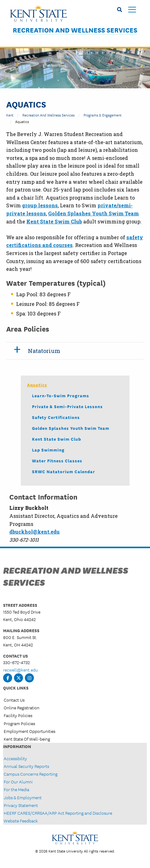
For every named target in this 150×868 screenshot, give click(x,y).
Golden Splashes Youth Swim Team (71, 428)
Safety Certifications (56, 417)
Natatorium (44, 351)
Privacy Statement (21, 805)
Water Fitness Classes (57, 460)
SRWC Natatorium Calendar (64, 471)
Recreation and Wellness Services (75, 30)
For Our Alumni (18, 782)
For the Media (16, 789)
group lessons (40, 205)
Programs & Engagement (102, 115)
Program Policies (19, 723)
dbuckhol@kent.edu (34, 532)
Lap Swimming (48, 450)
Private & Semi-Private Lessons (67, 406)
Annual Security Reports (26, 766)
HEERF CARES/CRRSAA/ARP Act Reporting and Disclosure (58, 813)
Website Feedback (21, 821)
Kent (10, 115)
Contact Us (14, 700)
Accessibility (15, 758)
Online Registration (22, 707)
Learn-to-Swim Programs (61, 395)
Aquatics (37, 385)
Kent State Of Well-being (27, 739)
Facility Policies (18, 715)
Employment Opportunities (30, 731)
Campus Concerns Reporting (31, 774)
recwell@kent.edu (20, 670)
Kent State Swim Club (57, 439)
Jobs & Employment (23, 797)
